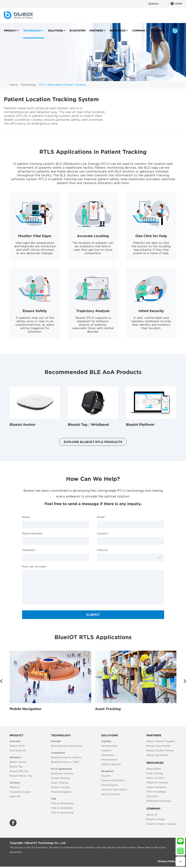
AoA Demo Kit (18, 750)
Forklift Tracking (60, 787)
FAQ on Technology (62, 803)
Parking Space (109, 785)
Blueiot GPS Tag (19, 771)
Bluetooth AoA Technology (67, 746)
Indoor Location (156, 778)
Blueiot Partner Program (160, 741)
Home (14, 85)
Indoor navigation (157, 787)
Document (152, 796)
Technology (32, 34)
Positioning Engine (20, 792)
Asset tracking (155, 773)
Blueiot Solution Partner (160, 750)
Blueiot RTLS (17, 746)
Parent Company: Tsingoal (161, 824)
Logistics (106, 750)
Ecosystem (77, 34)
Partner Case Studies (158, 746)
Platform (14, 787)
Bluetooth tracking (157, 782)
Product (10, 34)
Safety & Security (111, 764)
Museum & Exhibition (113, 780)
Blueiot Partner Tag (21, 776)
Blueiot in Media (156, 819)
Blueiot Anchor (18, 762)
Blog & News (154, 769)
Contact (158, 34)
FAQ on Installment (62, 808)
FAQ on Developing (62, 813)
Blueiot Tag (16, 766)
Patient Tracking (60, 778)
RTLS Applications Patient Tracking (62, 85)
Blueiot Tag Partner (157, 755)
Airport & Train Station (114, 790)
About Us (152, 815)
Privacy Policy (167, 861)
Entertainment (109, 760)
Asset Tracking (108, 709)
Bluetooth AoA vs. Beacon (66, 757)
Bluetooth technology (159, 801)
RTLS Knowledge (156, 792)
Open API (15, 796)
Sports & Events (110, 794)
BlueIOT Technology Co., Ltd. (46, 843)
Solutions (55, 34)
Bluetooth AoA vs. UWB (65, 762)
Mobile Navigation (25, 709)
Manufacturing (109, 746)
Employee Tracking (62, 773)
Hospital (106, 776)
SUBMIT (93, 615)
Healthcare (107, 755)
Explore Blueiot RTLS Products (93, 442)
